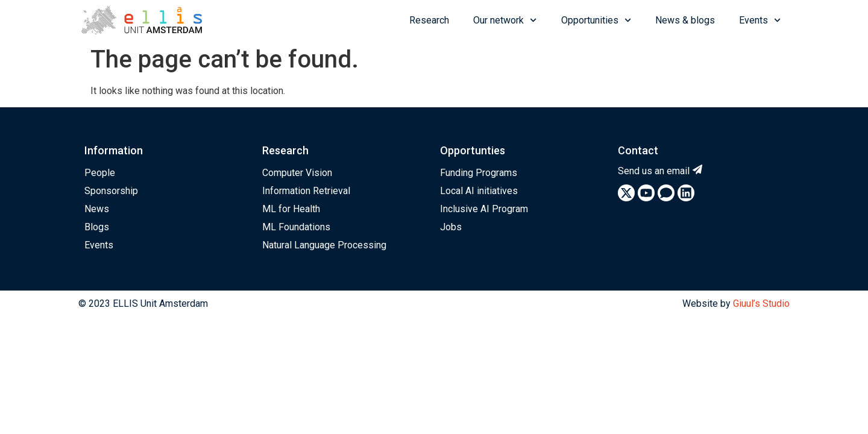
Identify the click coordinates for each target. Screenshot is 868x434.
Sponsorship (111, 191)
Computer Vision (297, 173)
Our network (505, 20)
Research (429, 20)
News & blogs (685, 20)
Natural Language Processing (324, 245)
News (97, 209)
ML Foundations (296, 227)
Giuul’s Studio (761, 303)
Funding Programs (479, 173)
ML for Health (291, 209)
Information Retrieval (306, 191)
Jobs (451, 227)
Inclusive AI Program (484, 209)
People (100, 173)
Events (760, 20)
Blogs (97, 227)
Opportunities (596, 20)
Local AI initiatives (479, 191)
